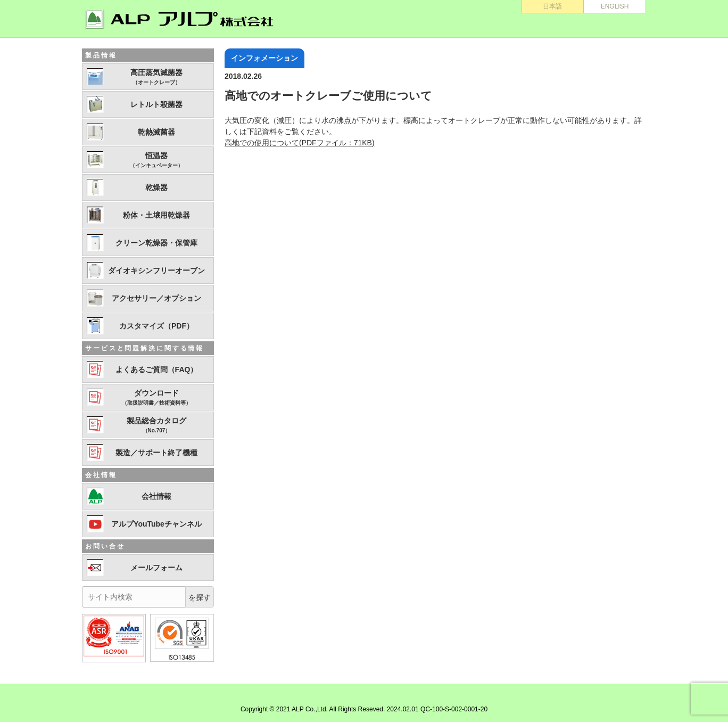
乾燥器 (156, 187)
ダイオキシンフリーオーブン (156, 270)
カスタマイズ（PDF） (156, 326)
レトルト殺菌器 (156, 104)
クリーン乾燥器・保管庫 (156, 243)
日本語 (552, 6)
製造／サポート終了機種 (156, 453)
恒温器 (156, 160)
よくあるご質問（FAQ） (157, 370)
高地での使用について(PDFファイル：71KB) (300, 143)
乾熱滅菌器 (156, 132)
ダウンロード (156, 398)
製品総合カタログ (156, 425)
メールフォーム (156, 568)
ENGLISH (615, 6)
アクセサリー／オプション (156, 298)
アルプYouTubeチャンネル (156, 524)
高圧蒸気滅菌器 (156, 77)
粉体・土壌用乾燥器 (156, 215)
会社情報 (156, 496)
